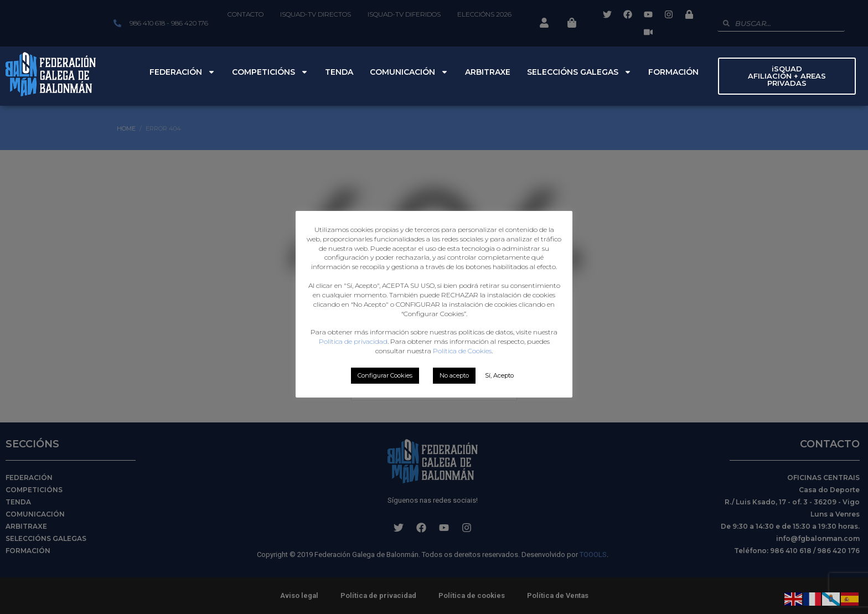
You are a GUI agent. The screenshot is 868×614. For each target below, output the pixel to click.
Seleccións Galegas (579, 72)
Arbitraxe (488, 72)
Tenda (339, 72)
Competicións (270, 72)
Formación (673, 72)
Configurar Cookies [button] (385, 375)
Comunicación (409, 72)
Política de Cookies (462, 351)
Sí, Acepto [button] (499, 375)
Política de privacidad (353, 341)
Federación (182, 72)
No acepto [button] (454, 375)
